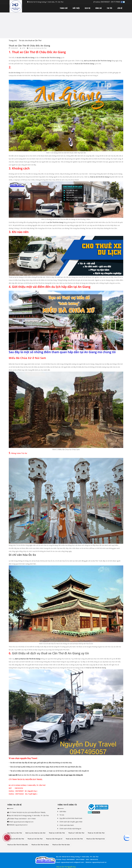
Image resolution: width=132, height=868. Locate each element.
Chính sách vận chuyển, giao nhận (71, 822)
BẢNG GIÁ (98, 8)
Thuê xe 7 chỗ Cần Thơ (76, 833)
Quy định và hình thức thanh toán (71, 818)
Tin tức (62, 815)
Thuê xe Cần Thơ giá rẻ (54, 839)
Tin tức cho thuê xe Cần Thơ (30, 40)
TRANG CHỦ (64, 8)
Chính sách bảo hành (67, 825)
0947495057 (105, 2)
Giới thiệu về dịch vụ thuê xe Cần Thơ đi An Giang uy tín (50, 653)
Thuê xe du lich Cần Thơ (74, 839)
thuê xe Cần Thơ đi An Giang (96, 668)
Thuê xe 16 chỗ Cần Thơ (96, 833)
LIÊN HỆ (120, 8)
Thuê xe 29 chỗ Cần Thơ (16, 839)
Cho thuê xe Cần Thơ (15, 833)
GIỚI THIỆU (76, 8)
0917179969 (116, 2)
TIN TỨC (109, 8)
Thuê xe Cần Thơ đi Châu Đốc (18, 845)
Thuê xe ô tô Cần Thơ (35, 839)
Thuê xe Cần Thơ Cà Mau (40, 845)
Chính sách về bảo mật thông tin (70, 829)
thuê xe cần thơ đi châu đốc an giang (31, 775)
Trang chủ (13, 40)
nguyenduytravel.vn (21, 825)
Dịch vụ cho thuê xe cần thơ (35, 833)
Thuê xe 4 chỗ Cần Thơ (57, 833)
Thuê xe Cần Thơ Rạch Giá (95, 839)
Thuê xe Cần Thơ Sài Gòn (61, 845)
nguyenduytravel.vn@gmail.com (23, 822)
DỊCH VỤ (88, 8)
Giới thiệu (63, 811)
